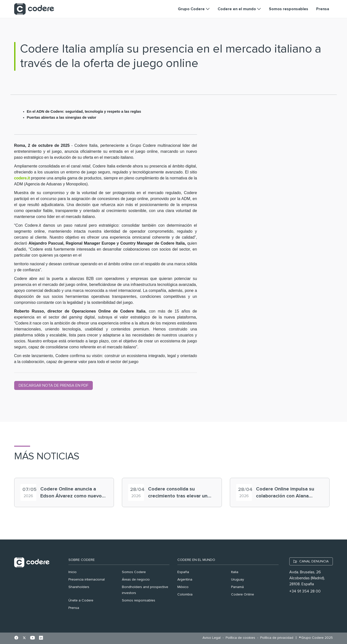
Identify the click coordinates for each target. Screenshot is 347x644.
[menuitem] (213, 638)
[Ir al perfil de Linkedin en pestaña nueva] (41, 638)
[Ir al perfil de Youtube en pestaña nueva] (32, 638)
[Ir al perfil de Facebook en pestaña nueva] (16, 638)
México (183, 587)
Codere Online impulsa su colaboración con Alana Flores (285, 493)
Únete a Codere (81, 600)
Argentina (185, 580)
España (183, 572)
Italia (235, 572)
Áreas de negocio (136, 580)
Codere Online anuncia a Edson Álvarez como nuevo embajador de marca (71, 493)
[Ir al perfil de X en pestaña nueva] (24, 638)
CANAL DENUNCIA (314, 561)
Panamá (237, 587)
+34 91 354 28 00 (305, 591)
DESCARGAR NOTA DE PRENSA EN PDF (53, 385)
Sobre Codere (82, 560)
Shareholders (79, 587)
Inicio (73, 572)
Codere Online (243, 594)
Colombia (185, 594)
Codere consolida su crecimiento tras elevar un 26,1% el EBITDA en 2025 (178, 493)
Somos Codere (134, 572)
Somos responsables (139, 600)
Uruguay (238, 580)
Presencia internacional (87, 580)
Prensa (74, 608)
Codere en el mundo (196, 560)
